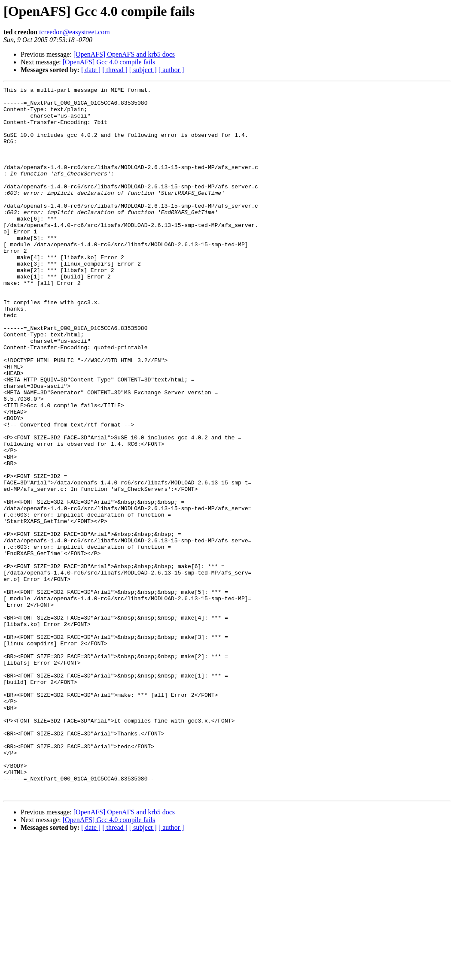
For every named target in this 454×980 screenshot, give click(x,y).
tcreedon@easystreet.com (74, 32)
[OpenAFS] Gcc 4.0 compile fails (109, 62)
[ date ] (91, 70)
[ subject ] (143, 70)
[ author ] (171, 70)
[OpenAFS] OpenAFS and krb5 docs (124, 54)
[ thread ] (115, 70)
